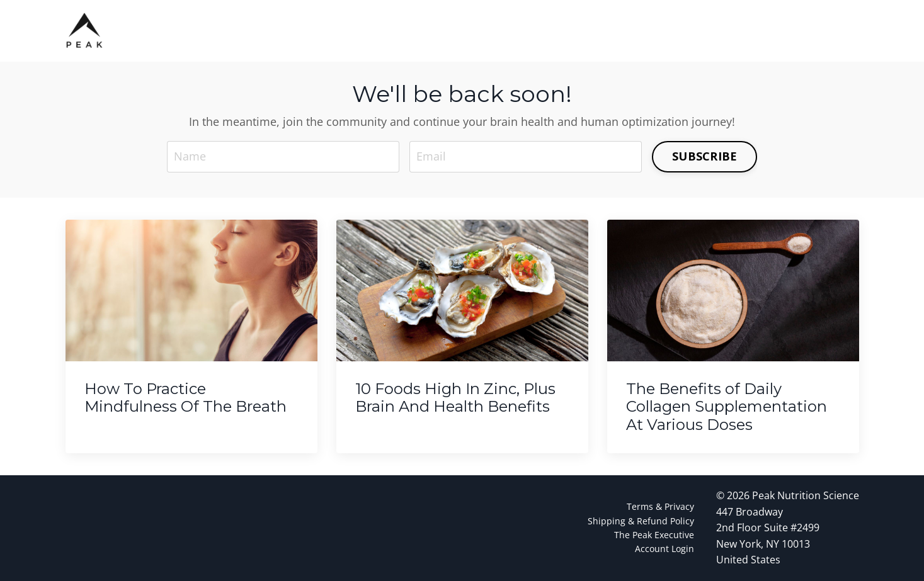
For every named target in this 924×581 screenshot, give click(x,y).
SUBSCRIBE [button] (704, 156)
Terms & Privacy (660, 506)
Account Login (664, 549)
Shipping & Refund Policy (641, 521)
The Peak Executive (654, 535)
